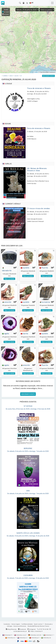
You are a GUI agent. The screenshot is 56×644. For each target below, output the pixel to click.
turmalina (45, 302)
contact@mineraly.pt (20, 631)
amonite (7, 302)
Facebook (22, 629)
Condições (7, 624)
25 (21, 76)
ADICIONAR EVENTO (28, 394)
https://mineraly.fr (37, 631)
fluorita (44, 268)
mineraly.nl (22, 638)
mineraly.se (46, 638)
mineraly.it (48, 635)
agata (5, 333)
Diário (5, 76)
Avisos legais (16, 624)
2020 (11, 76)
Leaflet (36, 72)
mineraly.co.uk (20, 635)
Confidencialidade (27, 624)
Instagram (32, 629)
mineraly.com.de (35, 635)
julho (16, 76)
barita (24, 333)
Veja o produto (9, 279)
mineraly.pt (34, 638)
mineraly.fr (7, 635)
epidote (25, 268)
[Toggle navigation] (52, 3)
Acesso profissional (20, 626)
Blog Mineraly (11, 629)
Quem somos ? (39, 624)
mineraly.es (10, 638)
